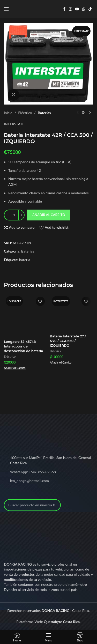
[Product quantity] (14, 215)
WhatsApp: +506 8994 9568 (33, 472)
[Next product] (90, 113)
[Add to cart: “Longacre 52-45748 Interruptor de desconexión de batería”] (15, 368)
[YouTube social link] (77, 9)
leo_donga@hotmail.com (29, 481)
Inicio (8, 113)
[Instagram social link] (70, 9)
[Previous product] (78, 113)
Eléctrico (25, 113)
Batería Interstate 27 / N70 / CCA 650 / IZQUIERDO (68, 341)
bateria (25, 260)
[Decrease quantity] (7, 215)
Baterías (44, 113)
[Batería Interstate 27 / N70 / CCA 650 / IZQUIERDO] (72, 313)
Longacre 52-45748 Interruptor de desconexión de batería (23, 346)
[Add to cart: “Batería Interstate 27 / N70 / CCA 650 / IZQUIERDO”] (61, 363)
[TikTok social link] (90, 9)
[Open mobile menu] (6, 9)
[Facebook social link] (64, 9)
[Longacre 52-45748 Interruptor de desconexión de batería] (26, 316)
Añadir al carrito (49, 215)
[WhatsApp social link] (84, 9)
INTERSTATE (14, 124)
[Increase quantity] (21, 215)
